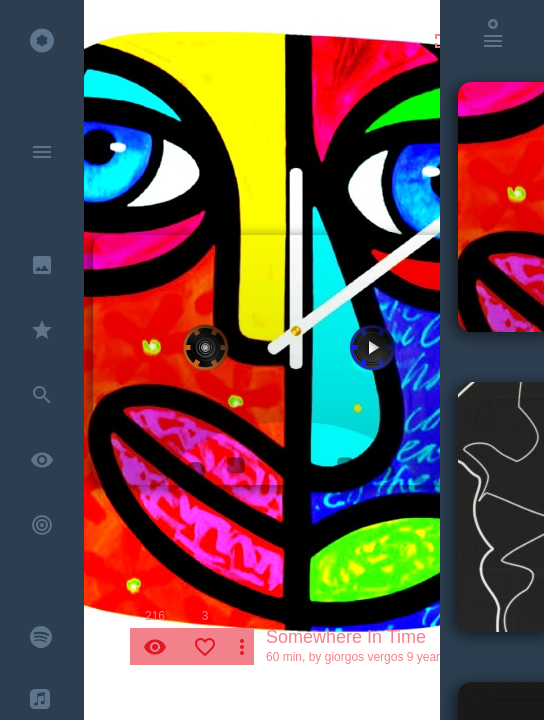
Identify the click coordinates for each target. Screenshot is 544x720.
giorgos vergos (364, 657)
